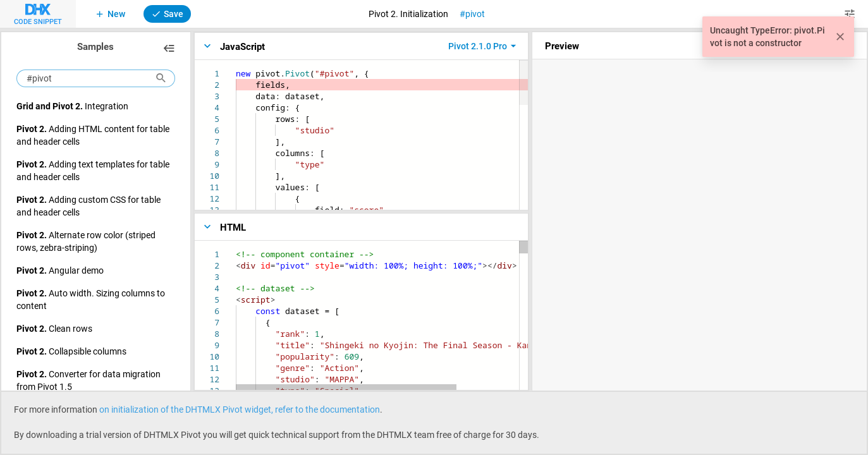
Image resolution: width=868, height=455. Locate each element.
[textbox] (236, 68)
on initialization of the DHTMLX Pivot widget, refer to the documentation (240, 409)
